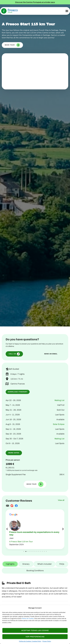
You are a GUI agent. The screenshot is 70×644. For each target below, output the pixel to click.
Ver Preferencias (35, 637)
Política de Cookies (28, 619)
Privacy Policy (47, 641)
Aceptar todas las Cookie (35, 630)
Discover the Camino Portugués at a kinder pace (35, 2)
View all (61, 500)
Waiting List (59, 400)
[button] (67, 11)
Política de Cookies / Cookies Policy (30, 641)
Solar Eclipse (59, 424)
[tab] (10, 564)
